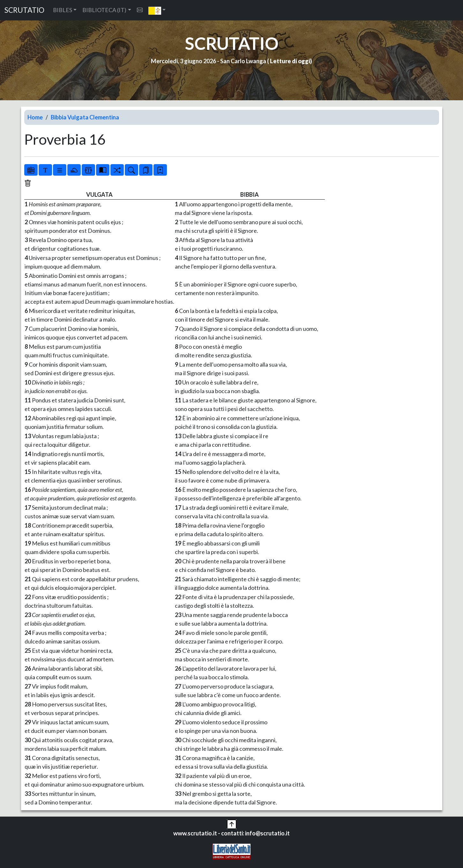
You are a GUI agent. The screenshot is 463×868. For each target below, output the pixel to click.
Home (35, 117)
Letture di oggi (290, 61)
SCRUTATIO (24, 10)
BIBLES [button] (63, 10)
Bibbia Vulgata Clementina (85, 117)
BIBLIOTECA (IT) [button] (104, 10)
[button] (157, 10)
